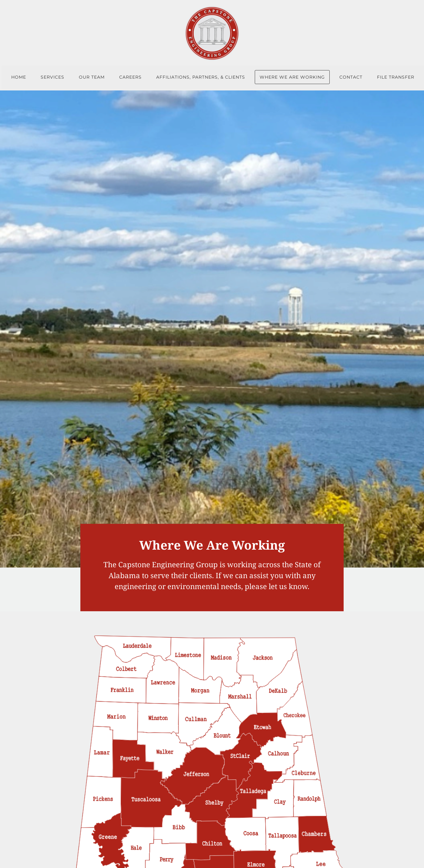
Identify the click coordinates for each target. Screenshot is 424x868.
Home (19, 77)
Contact (351, 77)
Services (52, 77)
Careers (130, 77)
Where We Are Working (292, 77)
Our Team (92, 77)
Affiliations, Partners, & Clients (201, 77)
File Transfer (396, 77)
